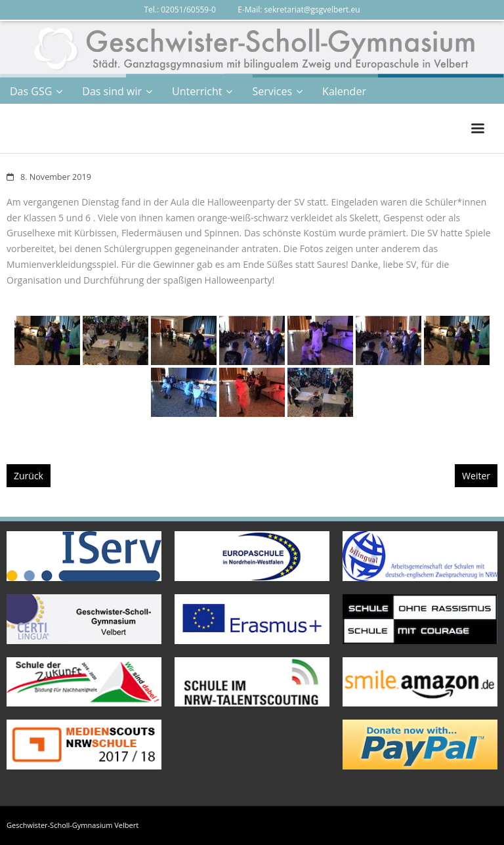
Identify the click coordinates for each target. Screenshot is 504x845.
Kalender (344, 91)
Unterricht (197, 91)
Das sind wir (112, 91)
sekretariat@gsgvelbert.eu (312, 10)
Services (272, 91)
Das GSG (31, 91)
